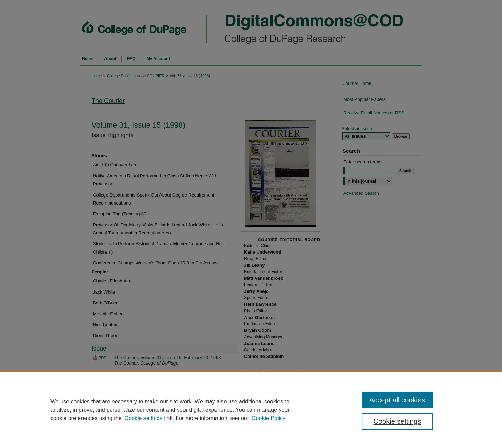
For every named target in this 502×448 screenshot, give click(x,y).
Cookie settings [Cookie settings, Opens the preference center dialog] (397, 421)
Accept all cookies (397, 400)
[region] (251, 410)
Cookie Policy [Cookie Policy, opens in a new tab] (269, 418)
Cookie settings (144, 418)
